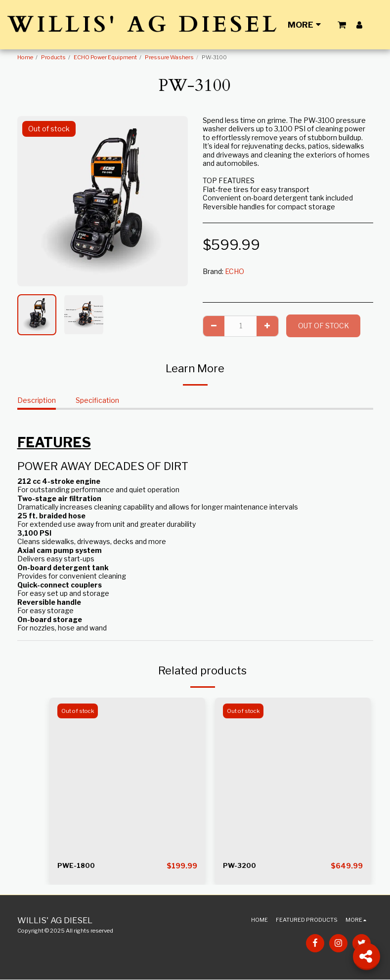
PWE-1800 (77, 866)
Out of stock (324, 326)
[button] (342, 25)
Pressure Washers (169, 57)
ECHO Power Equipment (105, 57)
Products (53, 57)
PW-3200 (240, 866)
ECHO (235, 271)
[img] (127, 775)
